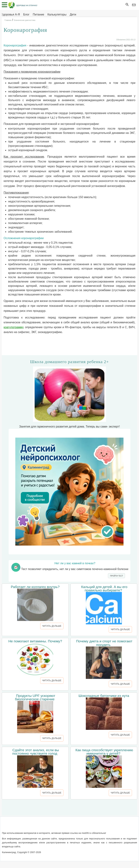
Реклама (101, 826)
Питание (38, 14)
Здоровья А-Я (11, 14)
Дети (73, 14)
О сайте (38, 826)
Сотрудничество (82, 826)
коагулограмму (13, 327)
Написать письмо (57, 826)
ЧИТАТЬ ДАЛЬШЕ (52, 626)
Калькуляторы (57, 14)
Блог (26, 14)
